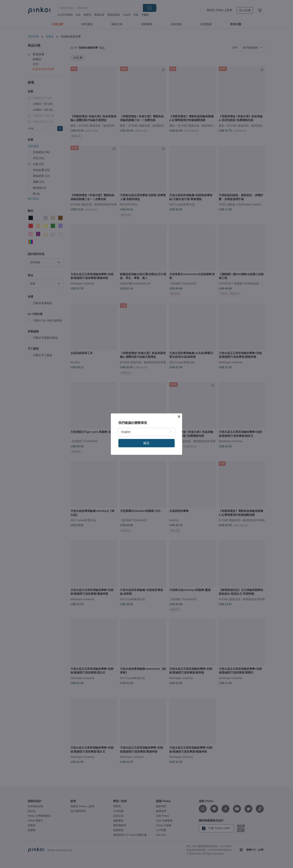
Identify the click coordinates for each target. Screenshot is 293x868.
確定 (146, 443)
